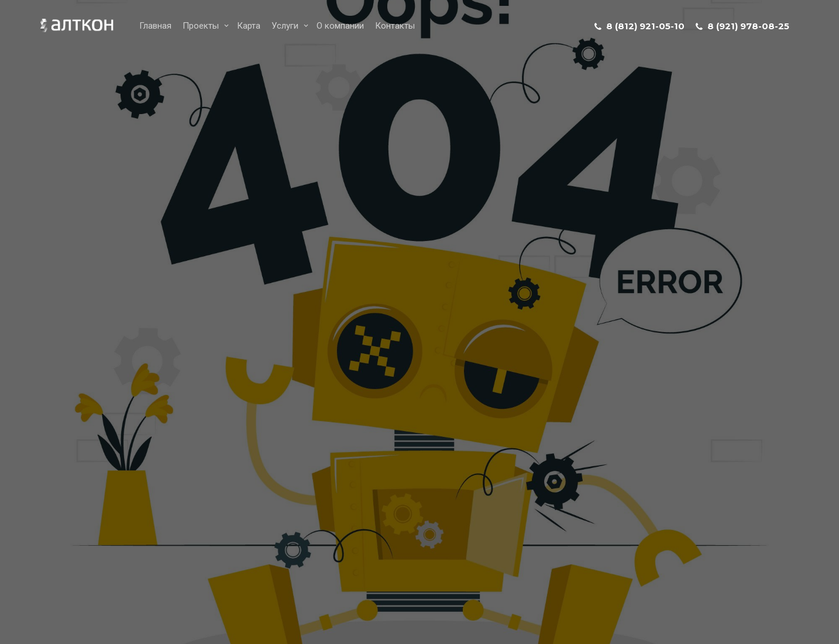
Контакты (395, 26)
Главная (155, 26)
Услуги (285, 26)
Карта (249, 26)
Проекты (201, 26)
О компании (340, 26)
